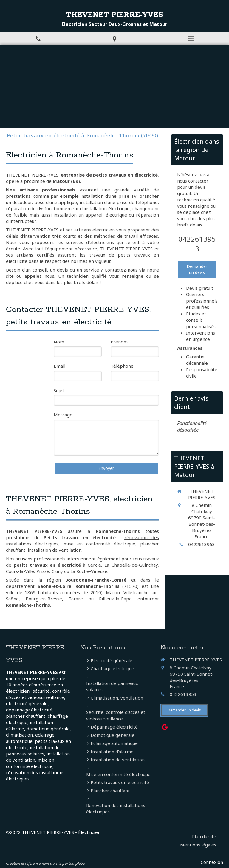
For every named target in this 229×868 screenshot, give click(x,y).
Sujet (59, 390)
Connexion (212, 862)
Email (59, 366)
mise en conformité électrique (99, 544)
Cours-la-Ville (20, 571)
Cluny (57, 571)
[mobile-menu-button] (191, 39)
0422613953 (197, 244)
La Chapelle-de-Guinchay (131, 565)
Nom (59, 342)
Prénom (119, 342)
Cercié (94, 565)
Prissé (43, 571)
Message (63, 415)
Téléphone (122, 366)
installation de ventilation (55, 550)
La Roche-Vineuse (89, 571)
